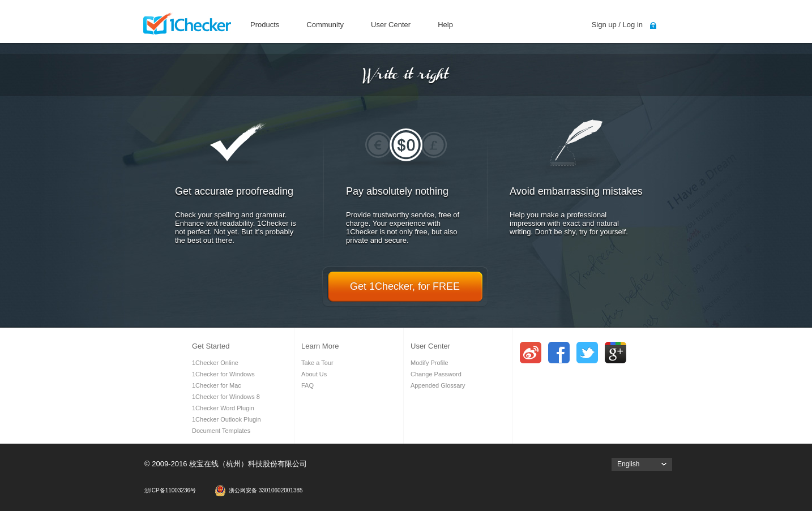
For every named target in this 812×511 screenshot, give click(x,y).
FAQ (307, 385)
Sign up (604, 25)
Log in (633, 25)
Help (445, 25)
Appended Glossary (438, 385)
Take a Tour (317, 363)
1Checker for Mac (217, 385)
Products (265, 25)
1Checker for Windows (223, 374)
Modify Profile (429, 363)
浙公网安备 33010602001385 (266, 490)
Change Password (436, 374)
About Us (314, 374)
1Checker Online (215, 363)
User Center (391, 25)
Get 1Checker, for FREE (405, 286)
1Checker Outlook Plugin (226, 419)
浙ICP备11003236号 (170, 490)
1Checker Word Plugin (223, 408)
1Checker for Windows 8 (226, 397)
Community (325, 25)
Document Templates (221, 431)
